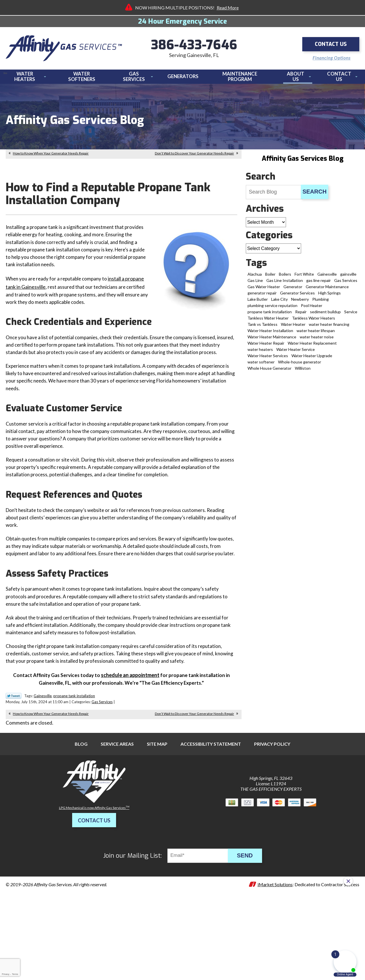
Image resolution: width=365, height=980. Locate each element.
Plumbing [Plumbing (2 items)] (321, 302)
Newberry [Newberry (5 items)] (300, 302)
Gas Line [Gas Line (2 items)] (255, 283)
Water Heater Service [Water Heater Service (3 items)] (296, 352)
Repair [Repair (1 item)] (301, 315)
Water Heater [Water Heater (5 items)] (293, 327)
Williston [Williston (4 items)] (303, 371)
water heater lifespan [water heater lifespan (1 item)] (316, 334)
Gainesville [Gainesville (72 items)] (327, 277)
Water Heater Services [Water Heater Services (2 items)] (268, 359)
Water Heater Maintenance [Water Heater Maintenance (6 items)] (272, 340)
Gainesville (43, 768)
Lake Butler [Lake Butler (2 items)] (258, 302)
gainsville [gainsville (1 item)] (348, 277)
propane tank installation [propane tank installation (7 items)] (270, 315)
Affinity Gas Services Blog (303, 162)
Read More (228, 8)
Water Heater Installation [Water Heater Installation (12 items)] (270, 334)
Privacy (5, 974)
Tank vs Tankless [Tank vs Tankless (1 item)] (262, 327)
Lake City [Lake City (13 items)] (279, 302)
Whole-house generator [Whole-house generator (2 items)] (300, 365)
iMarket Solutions (275, 957)
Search (315, 195)
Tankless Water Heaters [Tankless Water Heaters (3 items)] (314, 321)
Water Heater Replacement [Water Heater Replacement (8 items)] (312, 346)
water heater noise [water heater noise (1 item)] (317, 340)
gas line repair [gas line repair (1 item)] (319, 283)
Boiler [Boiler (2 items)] (270, 277)
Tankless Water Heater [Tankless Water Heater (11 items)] (268, 321)
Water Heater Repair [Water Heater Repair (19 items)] (266, 346)
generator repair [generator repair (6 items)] (262, 296)
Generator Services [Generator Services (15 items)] (297, 296)
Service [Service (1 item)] (351, 315)
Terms (15, 974)
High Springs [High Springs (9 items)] (329, 296)
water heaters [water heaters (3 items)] (260, 352)
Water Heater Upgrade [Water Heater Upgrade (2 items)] (312, 359)
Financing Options (329, 57)
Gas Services (102, 774)
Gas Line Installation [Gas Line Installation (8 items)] (285, 283)
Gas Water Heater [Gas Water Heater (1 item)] (264, 290)
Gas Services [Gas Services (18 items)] (346, 283)
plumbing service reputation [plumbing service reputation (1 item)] (272, 309)
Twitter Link (14, 768)
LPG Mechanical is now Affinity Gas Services (94, 880)
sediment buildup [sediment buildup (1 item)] (325, 315)
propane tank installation (74, 768)
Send (248, 928)
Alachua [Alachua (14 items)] (255, 277)
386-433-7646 (194, 46)
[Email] (202, 928)
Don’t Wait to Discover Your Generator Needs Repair (194, 156)
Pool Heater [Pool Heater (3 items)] (312, 309)
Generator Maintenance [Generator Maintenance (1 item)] (327, 290)
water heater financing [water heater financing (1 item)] (329, 327)
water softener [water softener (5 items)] (261, 365)
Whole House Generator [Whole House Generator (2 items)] (269, 371)
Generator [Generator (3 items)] (293, 290)
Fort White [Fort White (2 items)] (304, 277)
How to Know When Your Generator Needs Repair (51, 156)
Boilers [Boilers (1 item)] (285, 277)
